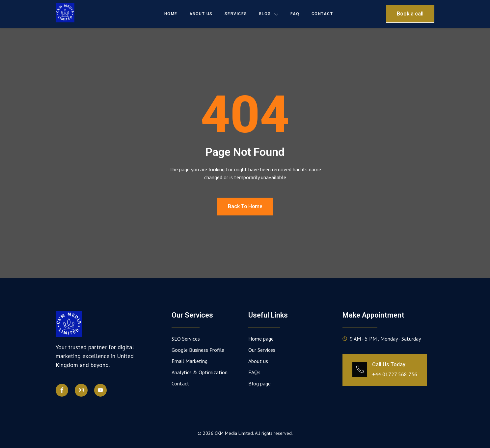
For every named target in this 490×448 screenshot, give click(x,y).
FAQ (295, 14)
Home (171, 14)
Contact (322, 14)
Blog (269, 14)
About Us (201, 14)
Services (236, 14)
